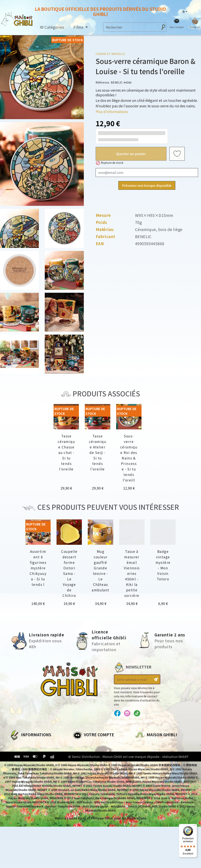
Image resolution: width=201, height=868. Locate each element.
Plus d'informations (112, 111)
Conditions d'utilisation (30, 757)
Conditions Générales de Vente (36, 764)
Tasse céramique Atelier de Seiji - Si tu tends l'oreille (98, 452)
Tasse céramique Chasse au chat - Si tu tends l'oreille (66, 452)
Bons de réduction (88, 764)
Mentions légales (24, 751)
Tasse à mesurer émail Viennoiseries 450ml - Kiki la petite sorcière (132, 573)
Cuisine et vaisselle (110, 54)
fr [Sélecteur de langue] (184, 12)
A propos (17, 744)
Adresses (80, 757)
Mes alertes (82, 777)
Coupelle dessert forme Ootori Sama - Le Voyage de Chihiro (69, 573)
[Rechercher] (131, 27)
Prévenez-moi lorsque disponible (147, 185)
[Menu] (195, 826)
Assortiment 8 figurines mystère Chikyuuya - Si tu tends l (38, 568)
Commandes (83, 751)
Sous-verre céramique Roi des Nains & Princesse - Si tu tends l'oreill (129, 458)
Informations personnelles (95, 744)
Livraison (17, 771)
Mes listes (80, 771)
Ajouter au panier (131, 154)
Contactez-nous (149, 781)
